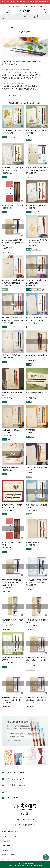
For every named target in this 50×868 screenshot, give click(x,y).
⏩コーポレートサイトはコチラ (25, 819)
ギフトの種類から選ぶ (10, 832)
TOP (3, 28)
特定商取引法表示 (8, 855)
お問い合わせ (6, 850)
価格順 (32, 103)
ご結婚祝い (12, 28)
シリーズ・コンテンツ (10, 836)
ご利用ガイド (6, 846)
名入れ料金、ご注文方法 (17, 95)
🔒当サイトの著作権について (25, 825)
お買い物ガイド (7, 841)
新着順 (38, 103)
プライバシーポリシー (9, 859)
